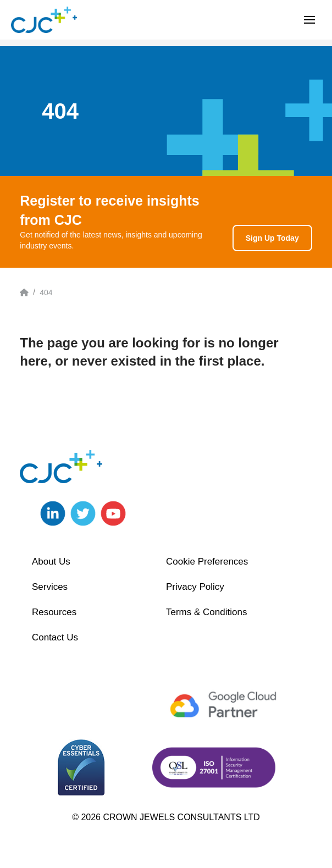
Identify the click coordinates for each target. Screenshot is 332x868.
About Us (51, 562)
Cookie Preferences (207, 562)
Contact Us (55, 637)
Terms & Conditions (206, 612)
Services (50, 587)
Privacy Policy (195, 587)
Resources (54, 612)
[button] (309, 20)
